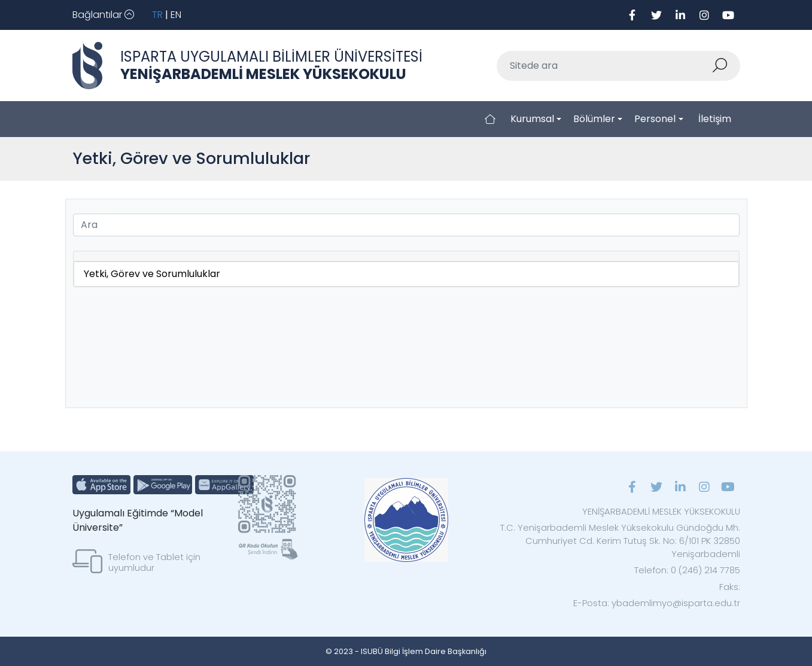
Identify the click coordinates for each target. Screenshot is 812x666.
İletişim (715, 119)
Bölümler (594, 119)
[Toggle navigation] (103, 15)
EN (176, 15)
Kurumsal (532, 119)
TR (157, 15)
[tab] (406, 256)
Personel (655, 119)
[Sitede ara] (604, 66)
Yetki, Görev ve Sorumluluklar (152, 274)
